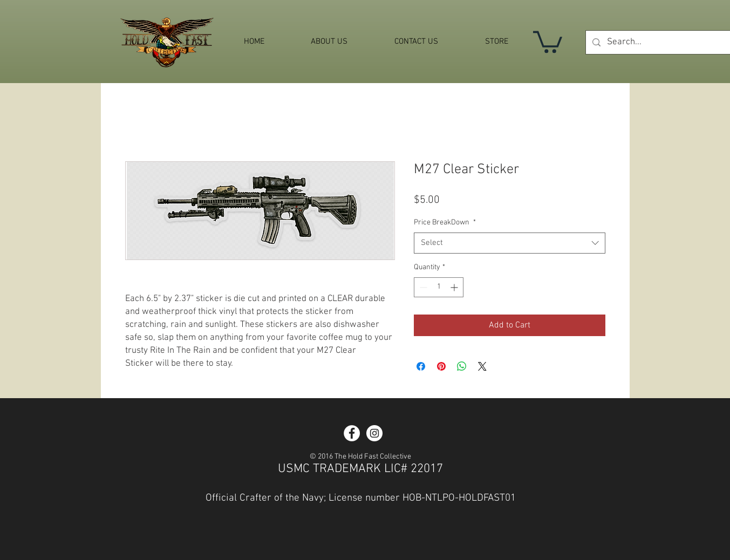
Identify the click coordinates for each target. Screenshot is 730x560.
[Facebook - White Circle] (352, 433)
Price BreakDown (445, 223)
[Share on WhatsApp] (462, 366)
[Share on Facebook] (421, 366)
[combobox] (510, 243)
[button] (548, 41)
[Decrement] (422, 287)
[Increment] (455, 287)
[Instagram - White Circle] (374, 433)
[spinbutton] (439, 287)
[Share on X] (482, 366)
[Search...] (667, 42)
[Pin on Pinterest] (441, 366)
